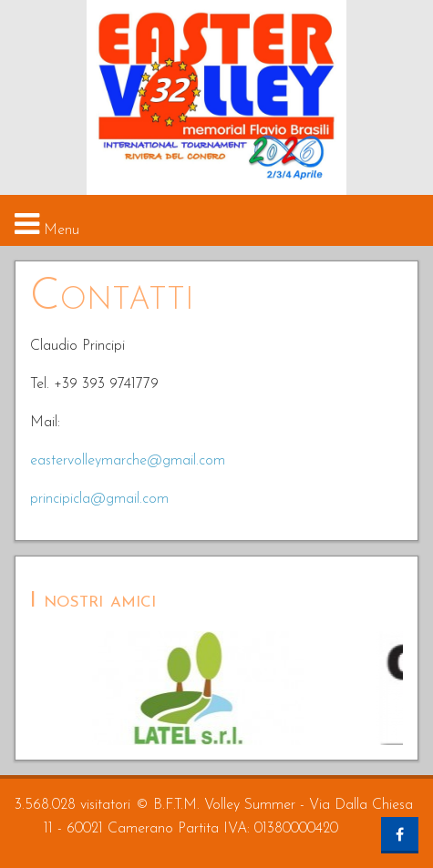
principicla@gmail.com (99, 499)
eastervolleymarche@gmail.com (128, 461)
